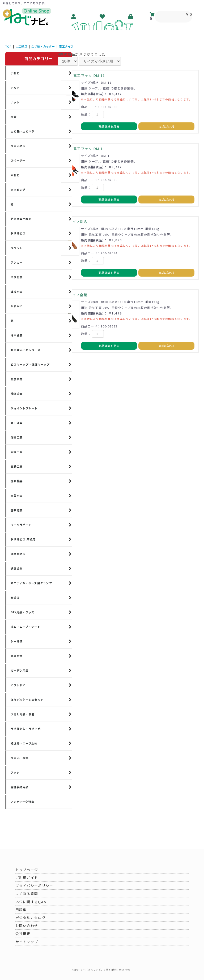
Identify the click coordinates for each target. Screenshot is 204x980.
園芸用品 (17, 496)
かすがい (17, 306)
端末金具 (17, 335)
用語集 (21, 910)
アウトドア (18, 685)
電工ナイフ (66, 46)
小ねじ (15, 73)
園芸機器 (17, 481)
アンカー (17, 262)
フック (15, 772)
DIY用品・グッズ (23, 612)
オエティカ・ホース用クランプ (31, 583)
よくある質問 (27, 893)
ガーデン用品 (20, 670)
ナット (15, 102)
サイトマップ (27, 942)
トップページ (27, 870)
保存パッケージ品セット (27, 700)
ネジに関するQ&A (31, 902)
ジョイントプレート (24, 408)
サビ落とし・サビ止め (26, 729)
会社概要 (23, 934)
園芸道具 (17, 510)
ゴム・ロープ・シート (25, 627)
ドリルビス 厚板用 (23, 539)
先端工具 (17, 452)
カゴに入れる (167, 127)
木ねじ (15, 175)
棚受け (15, 598)
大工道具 (21, 46)
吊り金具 (17, 277)
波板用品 (17, 292)
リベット (17, 248)
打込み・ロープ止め (24, 743)
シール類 (17, 641)
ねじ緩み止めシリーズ (25, 350)
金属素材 (17, 379)
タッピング (18, 190)
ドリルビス (18, 233)
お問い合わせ (27, 926)
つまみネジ (18, 146)
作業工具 (17, 437)
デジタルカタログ (31, 918)
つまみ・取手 (20, 758)
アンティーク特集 (22, 802)
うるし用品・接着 (23, 714)
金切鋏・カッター (43, 46)
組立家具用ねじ (21, 219)
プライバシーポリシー (34, 886)
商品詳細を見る (109, 127)
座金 (14, 117)
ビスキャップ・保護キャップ (30, 364)
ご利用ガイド (27, 878)
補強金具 (17, 394)
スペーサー (18, 160)
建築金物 (17, 568)
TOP (8, 46)
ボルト (15, 88)
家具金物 (17, 656)
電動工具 (17, 466)
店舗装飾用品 (20, 787)
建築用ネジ (18, 554)
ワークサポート (21, 525)
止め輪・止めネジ (23, 131)
